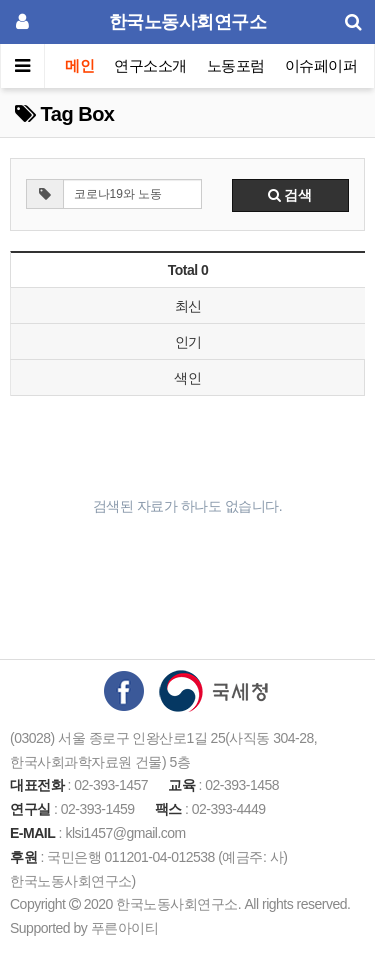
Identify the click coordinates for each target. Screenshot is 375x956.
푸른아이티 (125, 928)
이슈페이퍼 (321, 65)
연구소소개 (150, 65)
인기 (188, 342)
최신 (188, 306)
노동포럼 (236, 65)
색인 (187, 378)
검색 (290, 195)
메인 (79, 65)
